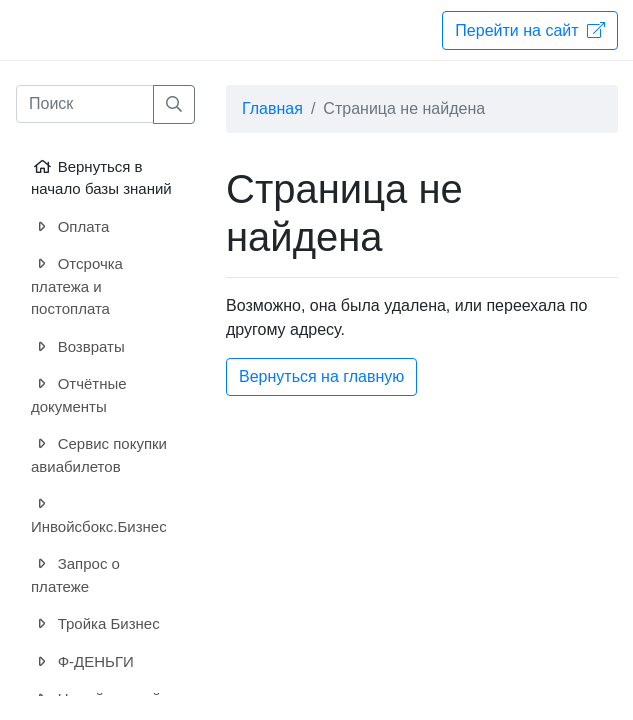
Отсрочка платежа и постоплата (77, 285)
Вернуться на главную (321, 376)
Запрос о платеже (75, 574)
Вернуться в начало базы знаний (101, 177)
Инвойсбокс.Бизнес (99, 514)
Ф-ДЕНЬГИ (82, 662)
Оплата (70, 227)
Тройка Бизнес (95, 624)
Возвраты (78, 347)
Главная (272, 108)
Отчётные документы (79, 394)
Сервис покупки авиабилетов (99, 454)
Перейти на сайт (530, 30)
